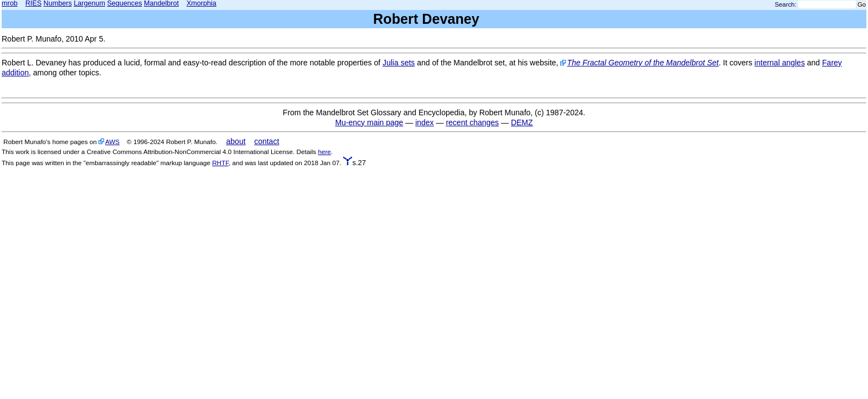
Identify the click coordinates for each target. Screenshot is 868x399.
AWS (112, 142)
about (236, 141)
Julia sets (399, 63)
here (324, 152)
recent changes (472, 122)
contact (267, 141)
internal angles (780, 63)
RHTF (220, 163)
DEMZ (522, 122)
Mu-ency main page (369, 122)
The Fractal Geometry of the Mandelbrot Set (643, 63)
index (424, 122)
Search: (786, 4)
